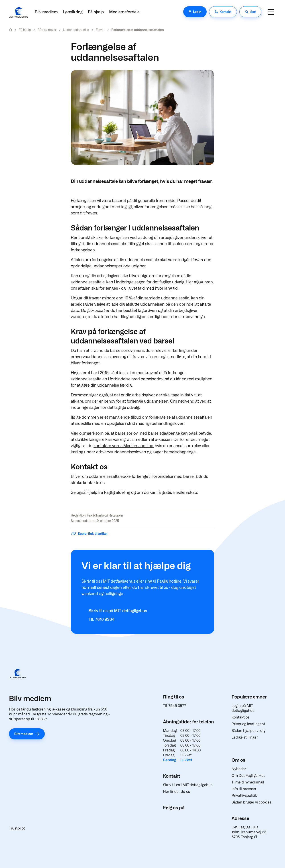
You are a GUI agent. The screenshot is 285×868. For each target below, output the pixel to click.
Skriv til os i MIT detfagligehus (188, 785)
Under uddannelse (76, 30)
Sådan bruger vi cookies (251, 802)
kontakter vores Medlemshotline (123, 446)
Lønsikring (73, 12)
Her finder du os (176, 792)
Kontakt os (240, 717)
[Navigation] (271, 12)
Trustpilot (17, 828)
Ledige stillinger (245, 737)
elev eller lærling (171, 350)
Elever (100, 30)
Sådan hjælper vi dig (248, 731)
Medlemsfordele (124, 12)
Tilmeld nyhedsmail (248, 782)
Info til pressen (244, 789)
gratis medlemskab (179, 492)
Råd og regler (47, 30)
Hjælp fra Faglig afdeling (108, 492)
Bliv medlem (46, 12)
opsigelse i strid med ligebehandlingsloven (146, 423)
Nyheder (239, 769)
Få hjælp (96, 12)
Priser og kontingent (248, 724)
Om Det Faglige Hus (248, 776)
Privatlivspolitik (244, 796)
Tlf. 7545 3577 (175, 706)
